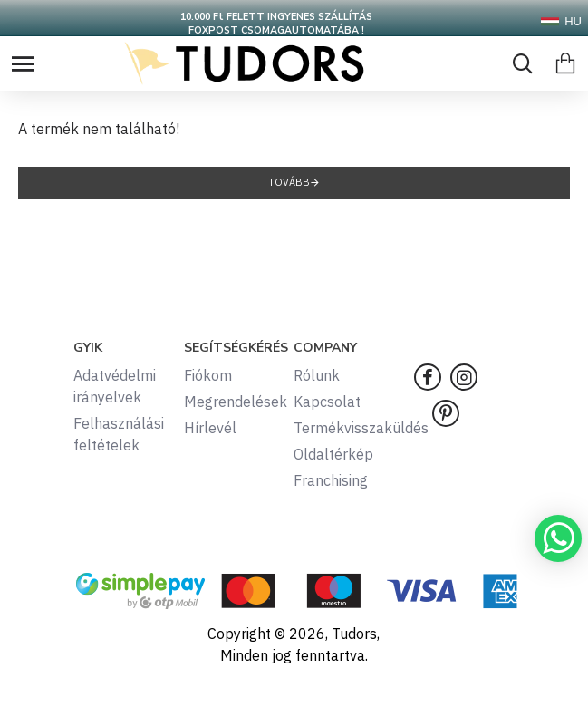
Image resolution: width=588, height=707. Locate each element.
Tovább (289, 182)
